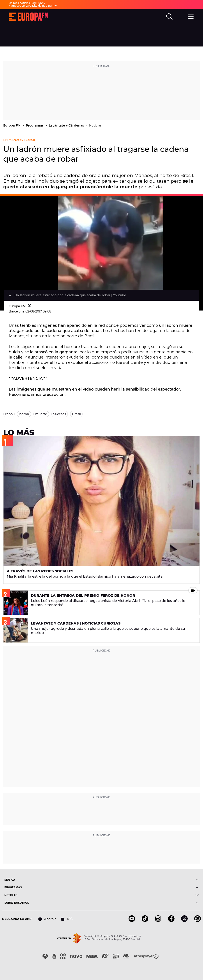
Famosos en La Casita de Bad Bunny (33, 6)
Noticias (95, 125)
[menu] (191, 16)
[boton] (150, 880)
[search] (169, 17)
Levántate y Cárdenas (67, 125)
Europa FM (12, 125)
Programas (35, 125)
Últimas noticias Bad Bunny (27, 3)
